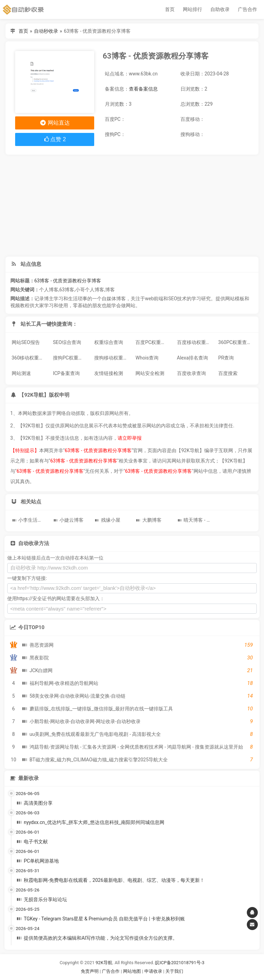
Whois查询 (147, 358)
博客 (110, 290)
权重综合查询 (109, 342)
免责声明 (90, 971)
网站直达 (54, 123)
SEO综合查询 (67, 342)
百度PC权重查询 (153, 342)
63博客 (67, 290)
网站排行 (192, 9)
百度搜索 (228, 373)
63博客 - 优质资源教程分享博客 (68, 281)
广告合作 (247, 9)
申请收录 (153, 971)
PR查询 (226, 358)
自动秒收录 (46, 31)
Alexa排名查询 (193, 358)
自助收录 (220, 9)
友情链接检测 (109, 373)
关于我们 (174, 971)
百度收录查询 (191, 373)
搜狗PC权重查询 (70, 358)
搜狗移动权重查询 (113, 358)
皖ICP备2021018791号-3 (180, 963)
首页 (170, 9)
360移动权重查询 (30, 358)
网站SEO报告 (26, 342)
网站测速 (21, 373)
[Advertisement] (132, 206)
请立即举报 (130, 438)
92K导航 (104, 963)
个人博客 (49, 290)
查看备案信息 (143, 89)
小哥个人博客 (90, 290)
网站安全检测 (150, 373)
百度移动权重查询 (195, 342)
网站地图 (133, 971)
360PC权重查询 (235, 342)
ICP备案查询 (66, 373)
